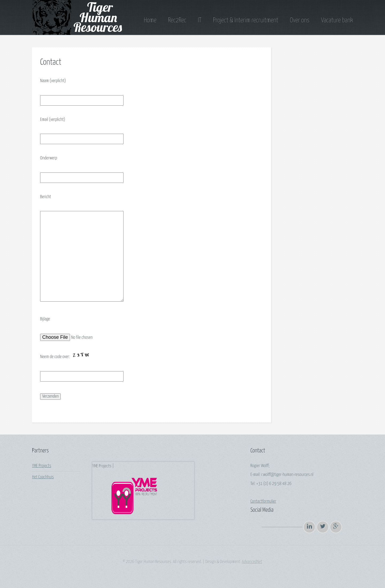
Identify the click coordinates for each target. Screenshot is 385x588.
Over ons (300, 20)
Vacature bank (337, 20)
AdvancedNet (252, 562)
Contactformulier (263, 501)
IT (200, 20)
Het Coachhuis (43, 477)
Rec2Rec (177, 20)
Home (150, 20)
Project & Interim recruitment (245, 20)
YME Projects (42, 466)
